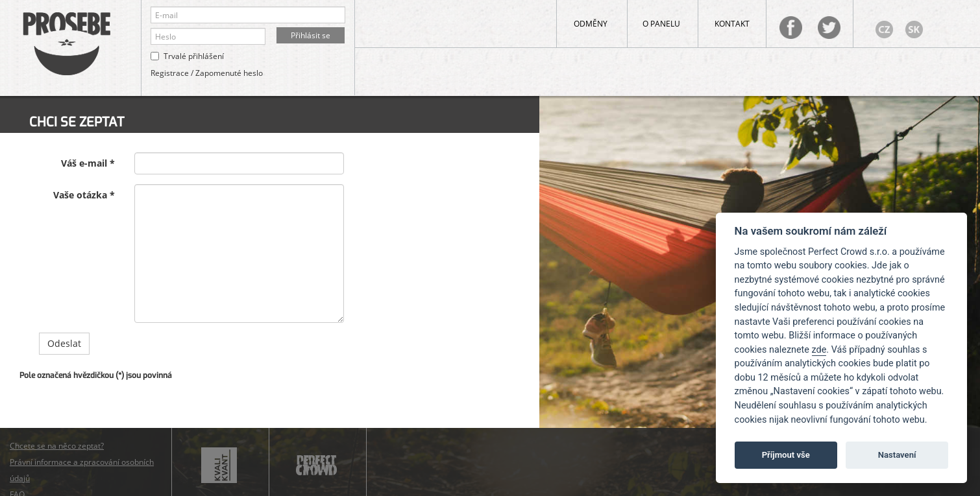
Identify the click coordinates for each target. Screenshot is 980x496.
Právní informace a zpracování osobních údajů (82, 470)
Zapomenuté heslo (229, 73)
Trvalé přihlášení (194, 56)
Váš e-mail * (88, 163)
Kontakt (732, 24)
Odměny (591, 24)
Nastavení (897, 455)
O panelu (661, 24)
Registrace (170, 73)
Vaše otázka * (84, 195)
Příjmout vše (786, 455)
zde (819, 350)
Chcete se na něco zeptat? (57, 446)
